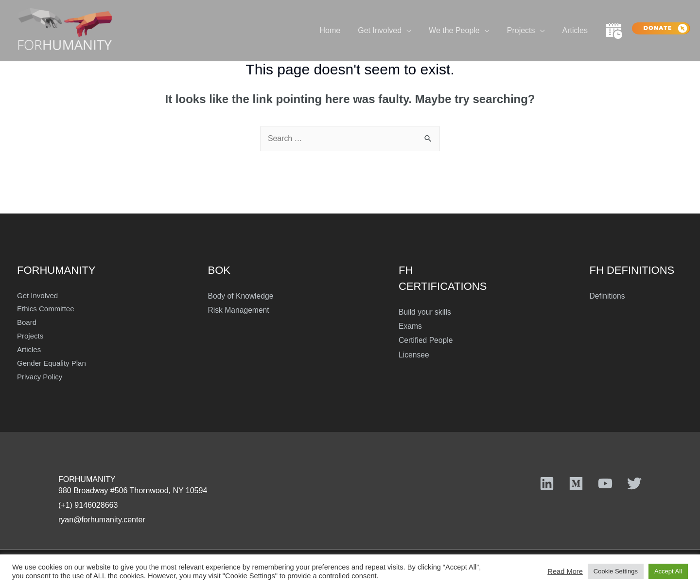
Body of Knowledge (242, 296)
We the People (459, 30)
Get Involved (386, 30)
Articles (576, 30)
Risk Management (239, 310)
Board (27, 322)
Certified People (426, 341)
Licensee (414, 355)
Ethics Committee (46, 309)
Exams (411, 326)
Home (339, 30)
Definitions (608, 296)
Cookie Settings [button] (616, 571)
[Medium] (576, 483)
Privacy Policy (40, 377)
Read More (565, 571)
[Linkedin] (547, 483)
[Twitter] (634, 483)
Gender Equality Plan (52, 363)
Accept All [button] (668, 571)
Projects (524, 30)
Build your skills (425, 312)
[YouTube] (605, 483)
